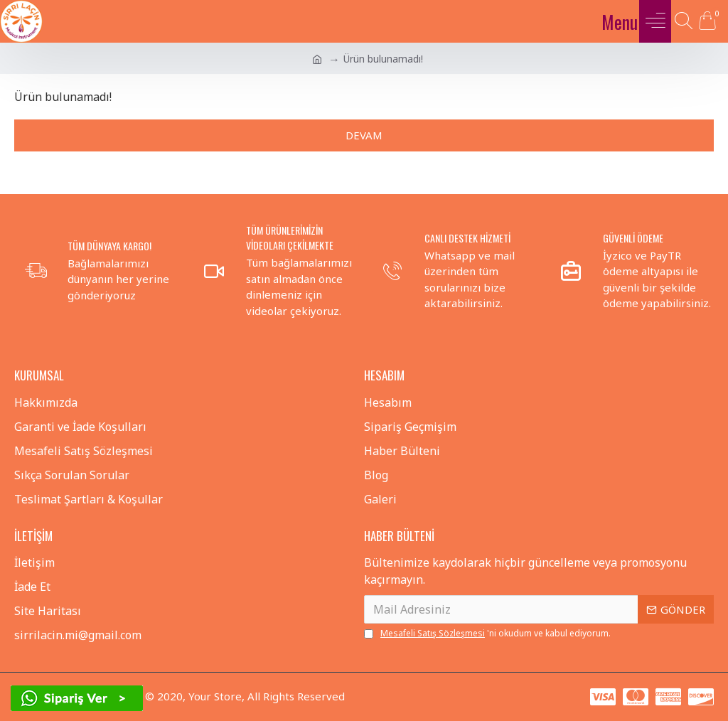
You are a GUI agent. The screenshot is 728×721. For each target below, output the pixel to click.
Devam (364, 135)
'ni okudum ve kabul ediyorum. (487, 634)
